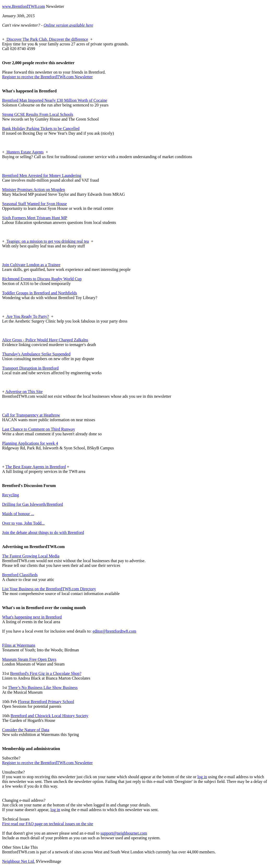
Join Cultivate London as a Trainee (31, 265)
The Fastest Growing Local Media (31, 556)
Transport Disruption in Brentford (30, 368)
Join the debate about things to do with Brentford (43, 533)
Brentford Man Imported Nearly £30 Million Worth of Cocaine (55, 100)
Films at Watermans (19, 645)
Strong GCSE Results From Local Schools (38, 114)
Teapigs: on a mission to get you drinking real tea (47, 241)
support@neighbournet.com (124, 833)
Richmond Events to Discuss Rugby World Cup (42, 279)
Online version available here (68, 25)
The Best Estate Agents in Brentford (36, 467)
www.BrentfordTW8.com (23, 6)
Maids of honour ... (18, 514)
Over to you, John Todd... (23, 523)
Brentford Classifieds (20, 575)
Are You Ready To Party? (27, 316)
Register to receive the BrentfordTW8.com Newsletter (47, 77)
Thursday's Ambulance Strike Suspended (36, 354)
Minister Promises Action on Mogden (34, 190)
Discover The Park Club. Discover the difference (47, 39)
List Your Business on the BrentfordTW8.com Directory (49, 589)
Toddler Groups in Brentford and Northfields (40, 293)
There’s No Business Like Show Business (43, 688)
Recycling (11, 495)
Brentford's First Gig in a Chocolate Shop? (46, 673)
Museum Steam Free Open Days (29, 659)
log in (202, 777)
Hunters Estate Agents (25, 152)
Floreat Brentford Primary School (46, 702)
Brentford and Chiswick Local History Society (49, 716)
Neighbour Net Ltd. (19, 861)
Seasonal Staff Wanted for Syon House (34, 204)
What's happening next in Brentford (32, 617)
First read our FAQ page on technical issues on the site (48, 824)
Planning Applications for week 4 (30, 443)
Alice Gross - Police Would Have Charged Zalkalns (45, 340)
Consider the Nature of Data (26, 730)
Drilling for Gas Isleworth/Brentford (32, 504)
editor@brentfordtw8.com (114, 631)
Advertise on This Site (24, 392)
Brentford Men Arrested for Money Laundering (42, 176)
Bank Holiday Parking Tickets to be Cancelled (41, 129)
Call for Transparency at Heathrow (31, 415)
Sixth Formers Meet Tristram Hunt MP (35, 218)
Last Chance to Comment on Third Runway (39, 429)
